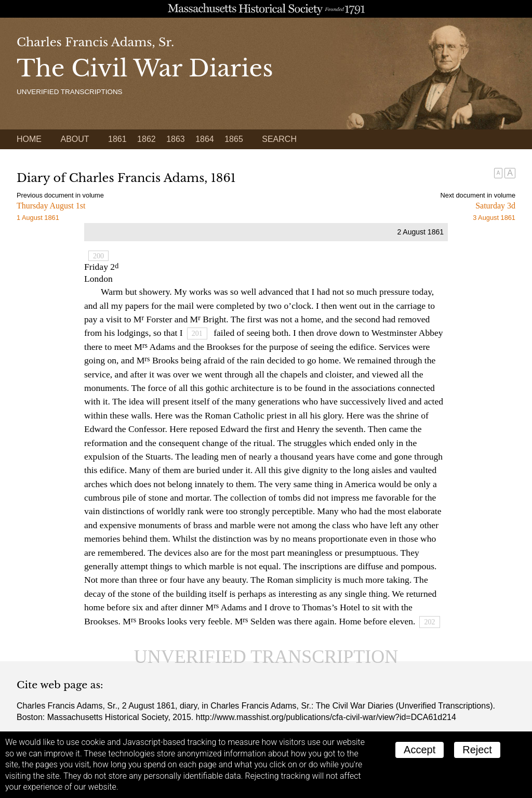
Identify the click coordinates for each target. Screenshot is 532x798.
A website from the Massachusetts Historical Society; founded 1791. (266, 9)
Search (279, 139)
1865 (234, 139)
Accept (420, 750)
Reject (477, 750)
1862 (147, 139)
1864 (205, 139)
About (75, 139)
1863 (176, 139)
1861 (117, 139)
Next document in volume (478, 195)
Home (29, 139)
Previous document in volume (60, 195)
